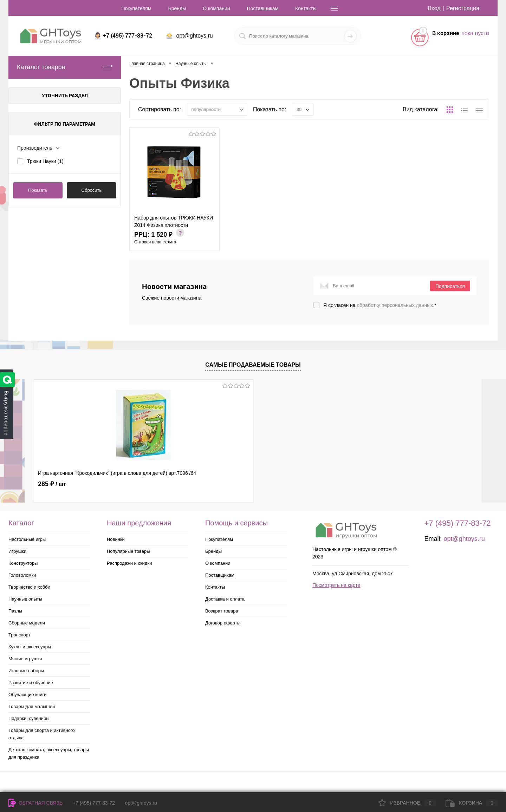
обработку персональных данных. (396, 305)
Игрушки (17, 551)
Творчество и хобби (29, 587)
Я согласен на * (380, 305)
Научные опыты (25, 599)
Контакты (306, 8)
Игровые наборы (26, 671)
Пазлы (15, 611)
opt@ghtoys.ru (194, 36)
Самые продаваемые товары (253, 365)
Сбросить (92, 190)
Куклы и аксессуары (30, 647)
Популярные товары (128, 551)
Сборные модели (27, 623)
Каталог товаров (65, 67)
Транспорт (20, 635)
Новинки (116, 539)
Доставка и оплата (225, 599)
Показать (38, 190)
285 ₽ (52, 484)
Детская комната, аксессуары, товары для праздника (49, 753)
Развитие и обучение (31, 683)
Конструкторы (23, 563)
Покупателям (136, 8)
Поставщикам (263, 8)
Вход (434, 8)
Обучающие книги (27, 695)
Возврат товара (222, 611)
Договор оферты (223, 623)
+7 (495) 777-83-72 (94, 803)
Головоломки (22, 575)
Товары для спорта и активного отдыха (42, 734)
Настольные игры (27, 539)
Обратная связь (35, 803)
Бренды (177, 8)
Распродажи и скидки (129, 563)
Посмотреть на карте (336, 585)
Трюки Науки (45, 161)
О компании (216, 8)
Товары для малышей (32, 706)
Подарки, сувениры (29, 718)
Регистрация (463, 8)
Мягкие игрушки (25, 659)
